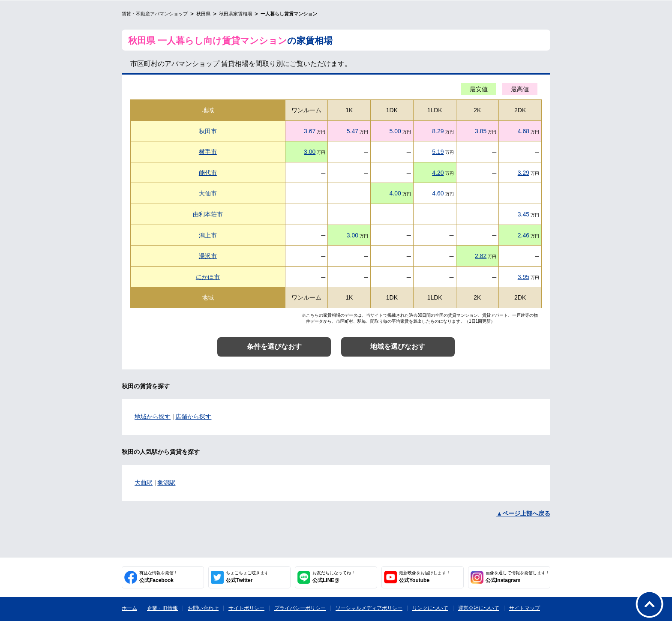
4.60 (438, 193)
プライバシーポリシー (300, 608)
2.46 (523, 235)
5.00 (395, 131)
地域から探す (153, 417)
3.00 (310, 152)
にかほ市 (208, 277)
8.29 (438, 131)
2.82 (481, 256)
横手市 (208, 152)
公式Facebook (159, 577)
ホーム (129, 608)
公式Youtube (425, 577)
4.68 (523, 131)
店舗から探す (193, 417)
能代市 (208, 173)
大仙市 (208, 193)
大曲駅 (144, 483)
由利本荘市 (208, 214)
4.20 (438, 173)
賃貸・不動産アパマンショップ (155, 14)
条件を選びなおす (274, 346)
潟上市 (208, 235)
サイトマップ (525, 608)
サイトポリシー (246, 608)
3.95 (523, 277)
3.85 (481, 131)
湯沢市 (208, 256)
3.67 (310, 131)
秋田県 (203, 14)
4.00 (395, 193)
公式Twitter (247, 577)
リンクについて (430, 608)
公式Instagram (518, 577)
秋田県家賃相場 (235, 14)
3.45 (523, 214)
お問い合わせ (203, 608)
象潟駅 (166, 483)
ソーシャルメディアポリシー (369, 608)
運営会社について (479, 608)
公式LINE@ (334, 577)
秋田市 (208, 131)
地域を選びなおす (398, 346)
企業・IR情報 (162, 608)
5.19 (438, 152)
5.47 (352, 131)
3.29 (523, 173)
